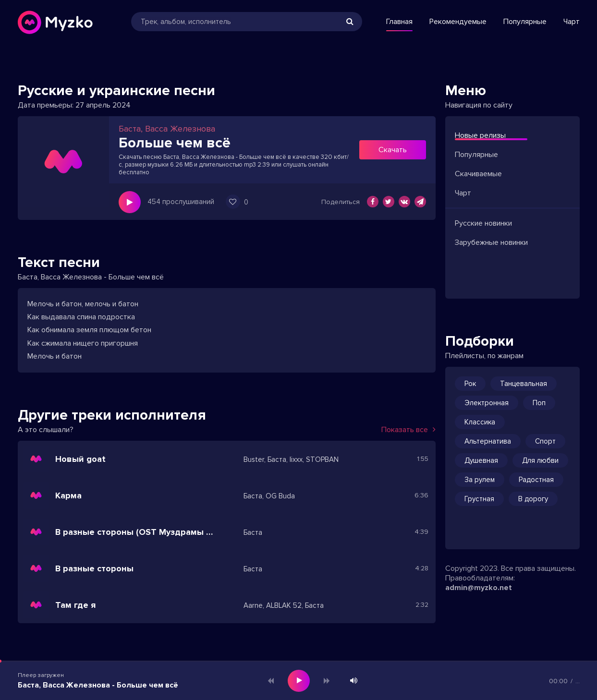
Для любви (540, 460)
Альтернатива (488, 441)
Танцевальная (524, 384)
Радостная (536, 480)
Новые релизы (480, 135)
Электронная (487, 403)
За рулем (480, 480)
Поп (539, 403)
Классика (480, 422)
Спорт (545, 441)
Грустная (479, 499)
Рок (470, 384)
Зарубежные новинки (491, 242)
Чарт (572, 22)
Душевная (481, 460)
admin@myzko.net (479, 588)
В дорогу (533, 499)
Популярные (525, 22)
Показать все (408, 430)
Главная (399, 22)
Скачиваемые (478, 174)
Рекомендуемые (458, 22)
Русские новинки (483, 223)
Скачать (393, 150)
